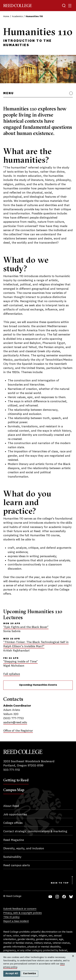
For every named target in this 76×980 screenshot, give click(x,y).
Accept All (12, 974)
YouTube (50, 897)
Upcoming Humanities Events (38, 685)
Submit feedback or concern (20, 909)
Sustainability (12, 857)
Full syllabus (12, 674)
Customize (30, 974)
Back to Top (60, 883)
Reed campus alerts (17, 865)
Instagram (57, 897)
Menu (8, 93)
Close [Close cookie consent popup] (73, 959)
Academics (17, 16)
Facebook (64, 897)
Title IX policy (11, 917)
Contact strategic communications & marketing (35, 831)
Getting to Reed (16, 780)
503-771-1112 (12, 770)
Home (6, 16)
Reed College (18, 6)
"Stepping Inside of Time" (20, 662)
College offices (13, 823)
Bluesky (71, 897)
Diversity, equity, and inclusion (24, 849)
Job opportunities (15, 815)
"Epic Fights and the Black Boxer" (26, 627)
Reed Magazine (14, 840)
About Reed (11, 806)
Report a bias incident (16, 921)
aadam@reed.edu (15, 722)
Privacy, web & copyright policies (23, 913)
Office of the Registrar (18, 731)
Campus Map (14, 790)
